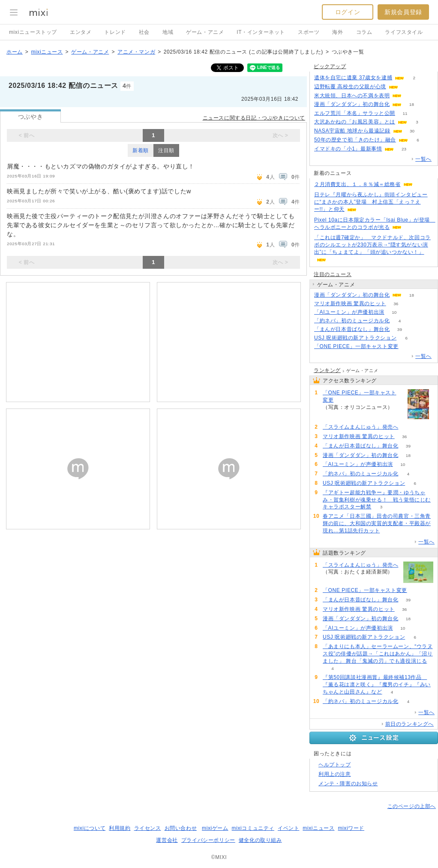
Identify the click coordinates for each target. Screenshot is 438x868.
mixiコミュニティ (253, 828)
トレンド (115, 32)
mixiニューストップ (33, 32)
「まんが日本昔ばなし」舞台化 (352, 329)
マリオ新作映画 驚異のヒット (350, 303)
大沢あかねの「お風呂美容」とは (355, 122)
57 (408, 347)
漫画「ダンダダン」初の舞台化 (352, 104)
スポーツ (309, 32)
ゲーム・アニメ (205, 32)
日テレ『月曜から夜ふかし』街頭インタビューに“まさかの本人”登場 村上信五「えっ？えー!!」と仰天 (371, 202)
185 (408, 427)
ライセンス (148, 828)
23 (404, 149)
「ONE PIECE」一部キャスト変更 (356, 346)
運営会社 (167, 840)
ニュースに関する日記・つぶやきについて (254, 118)
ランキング (327, 370)
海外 (337, 32)
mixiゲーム (215, 828)
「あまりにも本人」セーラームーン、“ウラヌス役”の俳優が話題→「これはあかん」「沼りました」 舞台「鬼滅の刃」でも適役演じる (378, 654)
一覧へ (423, 159)
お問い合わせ (181, 828)
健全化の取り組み (260, 840)
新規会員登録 (403, 12)
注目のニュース (333, 274)
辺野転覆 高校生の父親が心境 (350, 87)
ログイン (348, 12)
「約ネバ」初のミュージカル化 (352, 321)
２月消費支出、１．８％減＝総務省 (357, 184)
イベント (288, 828)
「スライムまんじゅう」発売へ (360, 427)
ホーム (15, 52)
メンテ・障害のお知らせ (348, 784)
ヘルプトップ (335, 765)
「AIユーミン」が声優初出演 (349, 312)
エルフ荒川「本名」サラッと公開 (355, 113)
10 (394, 312)
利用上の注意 (335, 774)
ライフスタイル (404, 32)
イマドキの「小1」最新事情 (348, 149)
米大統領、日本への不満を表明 (352, 96)
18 (412, 104)
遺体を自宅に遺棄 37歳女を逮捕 (353, 78)
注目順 (166, 150)
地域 (168, 32)
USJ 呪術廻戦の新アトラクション (355, 338)
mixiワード (351, 828)
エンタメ (81, 32)
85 (408, 87)
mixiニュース (47, 52)
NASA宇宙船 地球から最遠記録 (352, 131)
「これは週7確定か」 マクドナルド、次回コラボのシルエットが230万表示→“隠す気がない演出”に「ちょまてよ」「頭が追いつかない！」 (372, 245)
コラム (364, 32)
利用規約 (120, 828)
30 (412, 131)
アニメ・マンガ (136, 52)
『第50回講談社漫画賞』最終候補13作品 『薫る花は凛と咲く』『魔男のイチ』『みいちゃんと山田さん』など (377, 685)
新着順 (141, 150)
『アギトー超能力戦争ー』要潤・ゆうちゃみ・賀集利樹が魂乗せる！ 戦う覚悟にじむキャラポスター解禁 (377, 500)
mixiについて (90, 828)
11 (405, 113)
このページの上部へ (412, 806)
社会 (144, 32)
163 (412, 96)
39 (400, 329)
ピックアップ (330, 66)
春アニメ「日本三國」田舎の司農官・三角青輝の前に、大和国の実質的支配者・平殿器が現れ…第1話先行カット (377, 523)
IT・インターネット (261, 32)
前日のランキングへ (409, 724)
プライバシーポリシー (208, 840)
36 (396, 304)
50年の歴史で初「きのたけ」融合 (355, 140)
